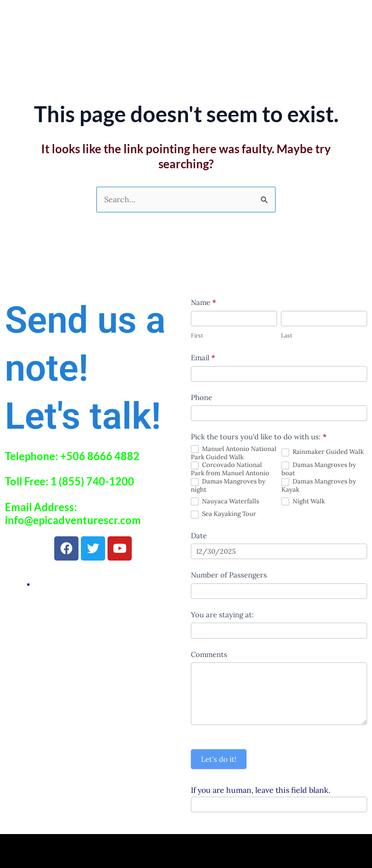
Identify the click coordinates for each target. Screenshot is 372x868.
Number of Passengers (229, 575)
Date (199, 536)
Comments (209, 654)
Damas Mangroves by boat (319, 469)
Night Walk (303, 502)
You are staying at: (222, 615)
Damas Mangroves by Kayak (319, 486)
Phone (201, 397)
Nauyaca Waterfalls (225, 502)
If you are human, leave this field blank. (261, 790)
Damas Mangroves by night (228, 486)
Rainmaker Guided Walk (323, 452)
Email (203, 358)
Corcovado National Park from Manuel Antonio (230, 469)
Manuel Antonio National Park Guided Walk (234, 453)
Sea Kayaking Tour (224, 514)
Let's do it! (219, 759)
